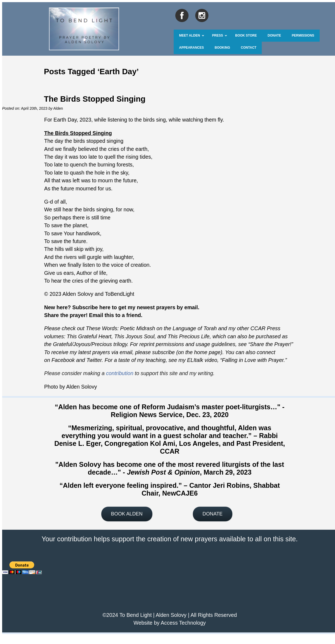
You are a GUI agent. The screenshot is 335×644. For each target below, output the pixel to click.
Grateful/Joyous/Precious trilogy (90, 344)
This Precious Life (189, 336)
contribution (120, 373)
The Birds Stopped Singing (95, 99)
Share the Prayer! (271, 344)
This (72, 336)
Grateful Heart (94, 336)
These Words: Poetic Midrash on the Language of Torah (151, 328)
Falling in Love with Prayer (253, 360)
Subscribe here (92, 307)
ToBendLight (119, 294)
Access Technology (183, 623)
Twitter (94, 360)
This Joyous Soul (134, 336)
